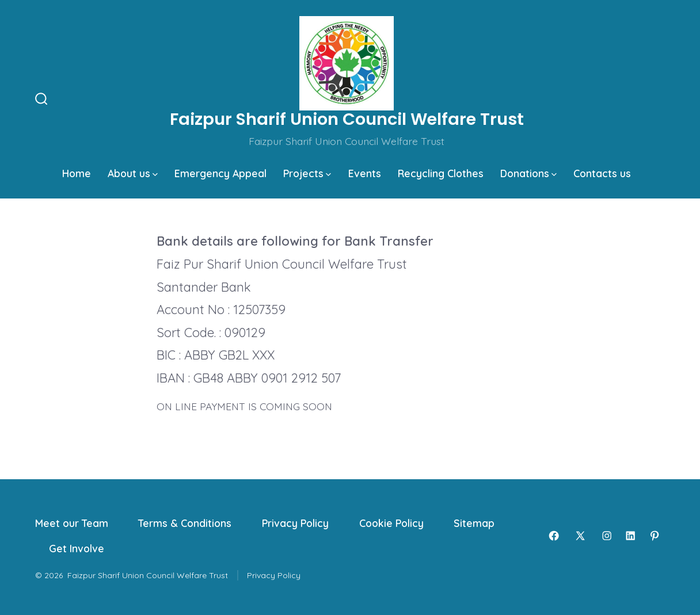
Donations (528, 173)
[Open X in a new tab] (580, 536)
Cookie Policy (391, 523)
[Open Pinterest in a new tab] (655, 536)
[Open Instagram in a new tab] (607, 536)
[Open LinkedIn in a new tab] (630, 536)
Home (77, 173)
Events (365, 173)
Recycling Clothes (441, 173)
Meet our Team (72, 523)
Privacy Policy (295, 523)
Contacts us (602, 173)
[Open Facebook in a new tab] (554, 536)
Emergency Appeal (220, 173)
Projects (307, 173)
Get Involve (77, 548)
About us (133, 173)
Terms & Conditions (185, 523)
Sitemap (474, 523)
